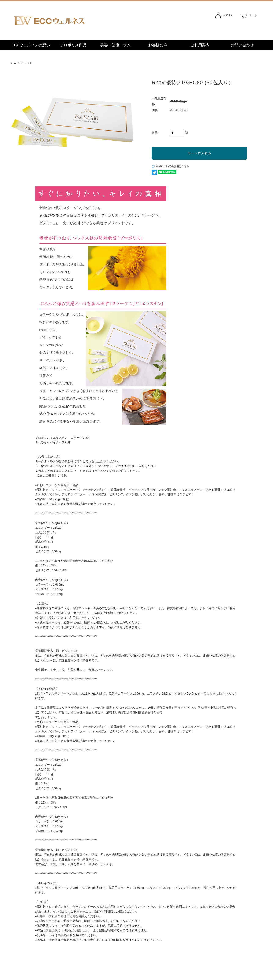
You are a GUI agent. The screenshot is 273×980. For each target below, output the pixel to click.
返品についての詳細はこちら (173, 166)
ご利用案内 (200, 45)
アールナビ (27, 63)
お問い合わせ (242, 45)
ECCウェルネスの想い (31, 45)
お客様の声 (158, 45)
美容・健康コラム (115, 45)
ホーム (13, 63)
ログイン (224, 15)
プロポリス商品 (73, 45)
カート (249, 15)
